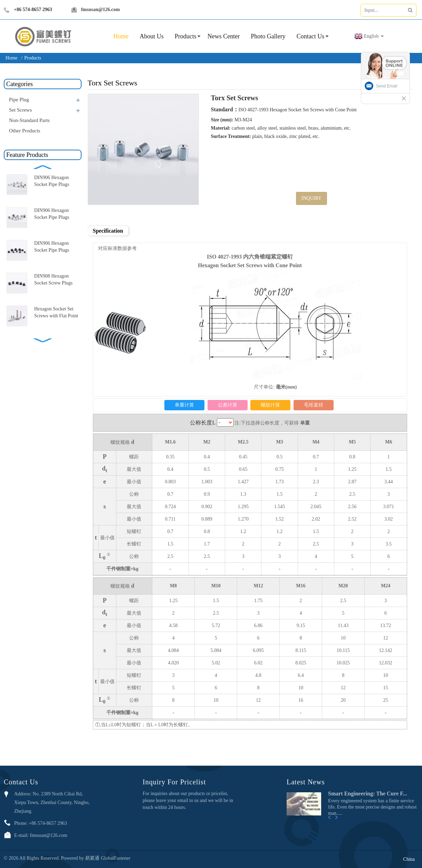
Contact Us (311, 36)
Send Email (387, 86)
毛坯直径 (314, 405)
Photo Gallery (268, 36)
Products (186, 36)
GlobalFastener (116, 858)
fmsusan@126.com (102, 10)
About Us (152, 36)
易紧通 (93, 858)
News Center (224, 36)
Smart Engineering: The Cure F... (368, 794)
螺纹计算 (270, 405)
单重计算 (184, 405)
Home (11, 58)
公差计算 (228, 405)
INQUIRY (311, 198)
